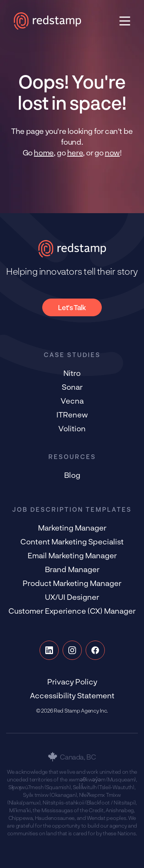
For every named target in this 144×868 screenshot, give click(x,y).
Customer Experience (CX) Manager (72, 611)
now (112, 152)
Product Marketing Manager (72, 583)
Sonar (72, 387)
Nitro (72, 373)
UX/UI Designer (72, 597)
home (44, 152)
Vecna (72, 401)
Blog (72, 475)
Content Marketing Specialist (72, 541)
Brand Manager (72, 569)
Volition (72, 428)
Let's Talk (72, 307)
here (75, 152)
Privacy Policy (72, 681)
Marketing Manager (72, 527)
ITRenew (72, 414)
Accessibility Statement (72, 695)
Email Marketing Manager (72, 555)
